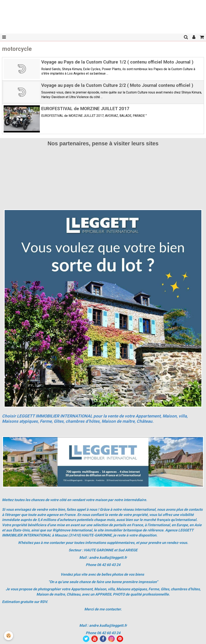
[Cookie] (9, 636)
